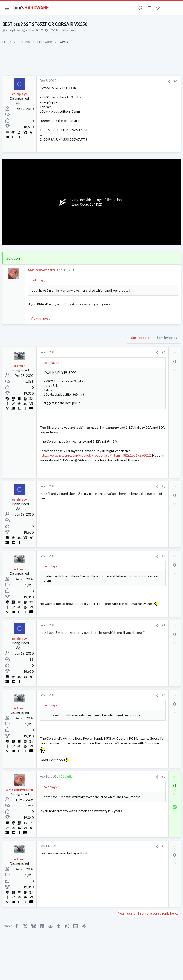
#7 (164, 777)
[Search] (177, 8)
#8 (164, 846)
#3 (164, 486)
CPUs (55, 30)
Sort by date (140, 338)
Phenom (68, 30)
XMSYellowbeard (41, 270)
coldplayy (13, 30)
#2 (164, 353)
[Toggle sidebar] (167, 8)
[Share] (169, 81)
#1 (176, 81)
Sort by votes (167, 338)
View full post (40, 318)
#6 (164, 695)
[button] (7, 8)
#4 (164, 556)
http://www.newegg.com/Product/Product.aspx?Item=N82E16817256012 (95, 455)
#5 (164, 626)
